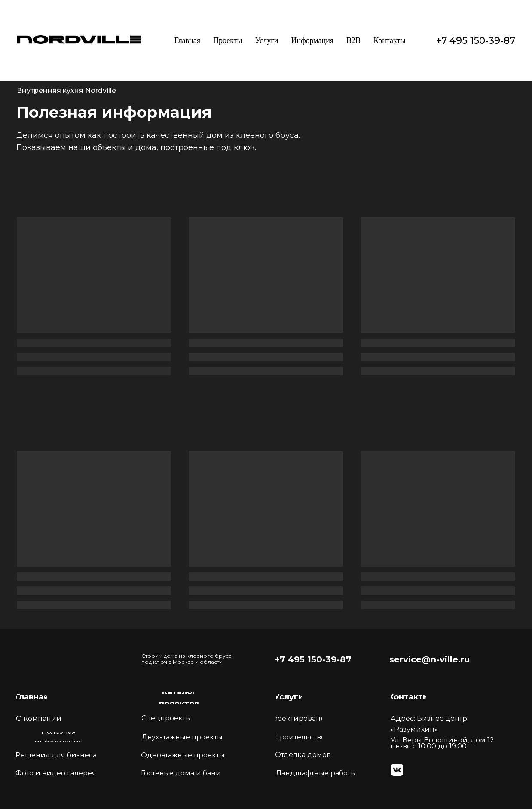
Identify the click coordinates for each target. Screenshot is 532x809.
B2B (353, 40)
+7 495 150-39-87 (476, 41)
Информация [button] (312, 40)
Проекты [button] (228, 40)
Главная (187, 40)
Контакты (389, 40)
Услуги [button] (267, 40)
